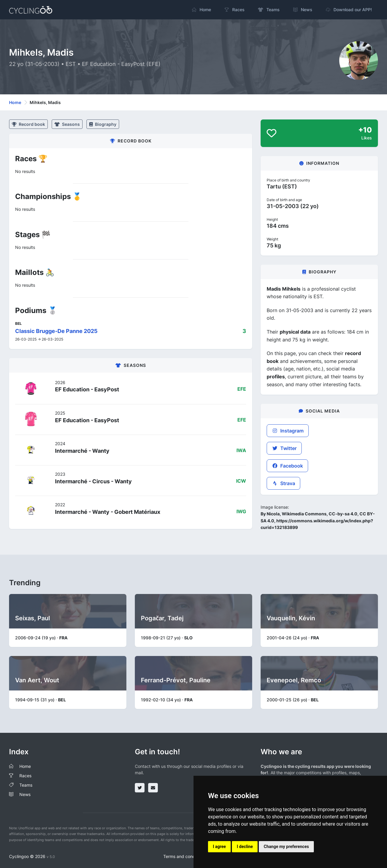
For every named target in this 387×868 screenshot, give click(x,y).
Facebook (287, 466)
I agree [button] (219, 847)
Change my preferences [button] (286, 847)
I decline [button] (245, 847)
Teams (26, 785)
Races (25, 776)
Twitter (284, 448)
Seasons (67, 124)
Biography (103, 124)
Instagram (288, 431)
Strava (283, 483)
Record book (28, 124)
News (25, 794)
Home (15, 102)
